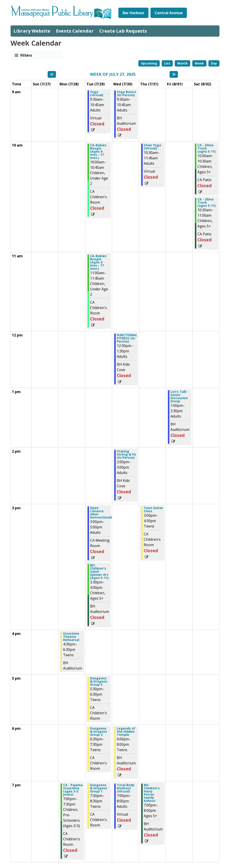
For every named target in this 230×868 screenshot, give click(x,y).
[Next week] (174, 74)
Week (199, 63)
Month (182, 63)
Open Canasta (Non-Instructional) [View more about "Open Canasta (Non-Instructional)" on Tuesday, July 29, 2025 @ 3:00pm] (101, 513)
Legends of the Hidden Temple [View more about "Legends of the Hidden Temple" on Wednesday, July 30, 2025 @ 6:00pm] (126, 732)
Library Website (32, 31)
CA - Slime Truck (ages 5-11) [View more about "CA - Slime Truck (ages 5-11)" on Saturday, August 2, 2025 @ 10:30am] (207, 203)
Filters (26, 55)
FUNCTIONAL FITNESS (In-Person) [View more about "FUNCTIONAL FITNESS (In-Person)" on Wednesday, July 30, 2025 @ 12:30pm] (127, 338)
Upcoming (149, 63)
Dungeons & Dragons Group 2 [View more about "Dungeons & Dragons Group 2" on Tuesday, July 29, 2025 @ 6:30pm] (99, 732)
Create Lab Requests (123, 31)
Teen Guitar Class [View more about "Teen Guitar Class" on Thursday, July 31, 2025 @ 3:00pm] (153, 510)
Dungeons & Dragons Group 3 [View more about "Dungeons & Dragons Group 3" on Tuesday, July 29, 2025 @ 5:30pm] (99, 681)
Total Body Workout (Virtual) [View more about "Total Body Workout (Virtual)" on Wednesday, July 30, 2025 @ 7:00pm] (126, 788)
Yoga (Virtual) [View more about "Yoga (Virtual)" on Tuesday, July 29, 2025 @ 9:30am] (97, 93)
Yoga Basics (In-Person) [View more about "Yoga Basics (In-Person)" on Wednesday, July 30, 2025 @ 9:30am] (126, 93)
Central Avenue (169, 13)
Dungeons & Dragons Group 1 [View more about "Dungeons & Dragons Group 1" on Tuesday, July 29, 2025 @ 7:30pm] (99, 788)
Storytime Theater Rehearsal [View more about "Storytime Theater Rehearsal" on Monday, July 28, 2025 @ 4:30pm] (71, 637)
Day (214, 63)
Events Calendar (75, 31)
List (167, 63)
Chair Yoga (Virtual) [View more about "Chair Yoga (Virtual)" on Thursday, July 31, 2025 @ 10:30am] (152, 147)
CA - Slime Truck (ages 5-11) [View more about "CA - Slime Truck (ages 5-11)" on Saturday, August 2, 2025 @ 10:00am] (207, 148)
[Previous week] (52, 74)
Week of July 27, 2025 (113, 74)
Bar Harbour (134, 13)
